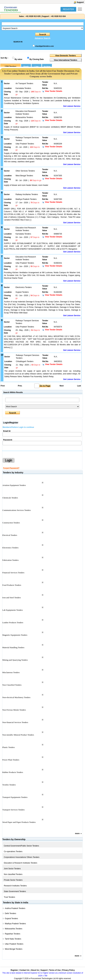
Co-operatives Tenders (13, 852)
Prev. (20, 386)
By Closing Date (37, 59)
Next (62, 386)
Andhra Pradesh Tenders (15, 908)
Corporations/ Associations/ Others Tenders (22, 857)
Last (79, 386)
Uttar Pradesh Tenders (14, 944)
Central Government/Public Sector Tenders (21, 846)
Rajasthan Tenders (12, 934)
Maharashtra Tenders (13, 929)
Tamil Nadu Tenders (13, 939)
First (2, 386)
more (77, 833)
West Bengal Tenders (14, 949)
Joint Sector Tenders (12, 869)
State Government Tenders (15, 891)
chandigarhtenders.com (44, 46)
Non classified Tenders (13, 874)
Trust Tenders (9, 897)
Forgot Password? (11, 468)
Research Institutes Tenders (15, 886)
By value (18, 59)
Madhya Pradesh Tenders (15, 924)
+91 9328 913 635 (33, 16)
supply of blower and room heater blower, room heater (26, 185)
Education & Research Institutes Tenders (21, 863)
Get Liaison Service (72, 106)
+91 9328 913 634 (58, 16)
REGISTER (68, 9)
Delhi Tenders (10, 913)
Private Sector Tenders (13, 880)
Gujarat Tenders (11, 919)
